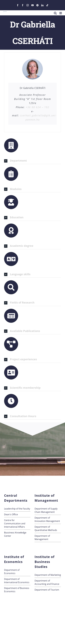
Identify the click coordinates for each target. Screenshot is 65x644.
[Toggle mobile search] (55, 13)
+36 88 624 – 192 (38, 107)
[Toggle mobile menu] (61, 13)
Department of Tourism (47, 590)
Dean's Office (11, 514)
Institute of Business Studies (44, 562)
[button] (32, 161)
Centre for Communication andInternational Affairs (15, 523)
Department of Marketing (48, 575)
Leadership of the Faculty (17, 509)
